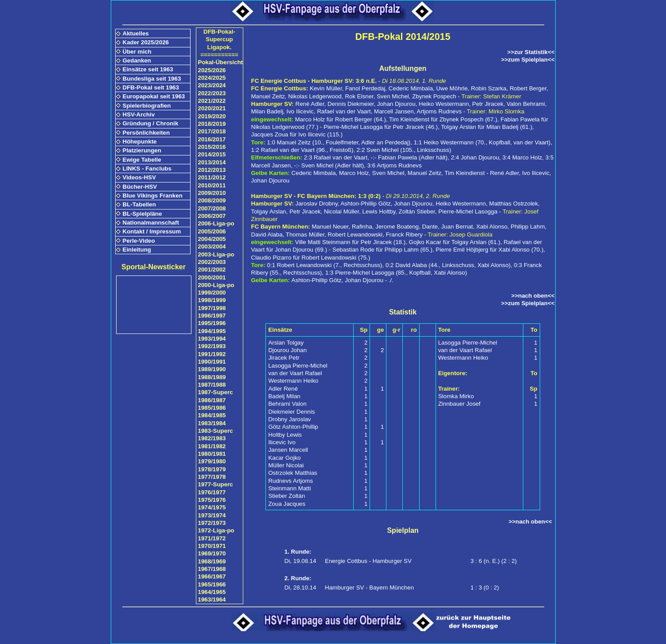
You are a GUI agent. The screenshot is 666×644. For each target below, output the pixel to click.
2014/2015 (212, 154)
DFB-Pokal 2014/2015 (403, 37)
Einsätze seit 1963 (148, 69)
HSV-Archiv (139, 114)
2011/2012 (212, 177)
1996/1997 (212, 316)
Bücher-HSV (140, 187)
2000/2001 (212, 277)
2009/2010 (212, 193)
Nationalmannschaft (151, 223)
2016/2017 (212, 139)
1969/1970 (212, 553)
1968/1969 (212, 561)
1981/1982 (212, 446)
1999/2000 (212, 293)
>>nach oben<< (533, 296)
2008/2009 (212, 200)
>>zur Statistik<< (531, 52)
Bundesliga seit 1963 (152, 79)
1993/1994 (212, 339)
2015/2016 (212, 147)
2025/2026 (212, 70)
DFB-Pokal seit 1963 (151, 87)
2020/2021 (212, 108)
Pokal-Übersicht (220, 62)
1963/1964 (212, 599)
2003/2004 (212, 246)
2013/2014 (212, 162)
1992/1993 (212, 346)
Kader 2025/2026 (146, 42)
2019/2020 (212, 116)
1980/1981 (212, 454)
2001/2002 (212, 270)
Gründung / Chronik (151, 123)
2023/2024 (212, 85)
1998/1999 (212, 300)
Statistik (403, 312)
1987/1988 (212, 385)
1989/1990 (212, 369)
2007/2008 (212, 208)
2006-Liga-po (216, 223)
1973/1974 (212, 515)
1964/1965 (212, 592)
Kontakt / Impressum (152, 231)
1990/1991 (212, 362)
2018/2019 (212, 124)
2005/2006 (212, 231)
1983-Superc (216, 431)
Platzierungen (142, 150)
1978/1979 (212, 469)
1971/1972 (212, 538)
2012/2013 (212, 170)
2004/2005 (212, 239)
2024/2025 (212, 78)
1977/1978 (212, 477)
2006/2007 (212, 216)
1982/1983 (212, 438)
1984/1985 (212, 415)
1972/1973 (212, 523)
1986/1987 (212, 400)
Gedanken (137, 60)
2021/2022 (212, 101)
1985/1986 (212, 408)
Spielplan (403, 530)
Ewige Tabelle (142, 160)
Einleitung (137, 250)
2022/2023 (212, 93)
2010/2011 (212, 185)
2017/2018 (212, 131)
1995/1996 (212, 323)
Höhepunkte (140, 142)
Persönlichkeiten (146, 133)
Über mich (137, 52)
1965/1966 (212, 584)
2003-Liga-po (216, 254)
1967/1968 (212, 569)
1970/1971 (212, 546)
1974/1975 (212, 507)
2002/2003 (212, 262)
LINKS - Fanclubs (147, 169)
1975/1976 (212, 500)
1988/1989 (212, 377)
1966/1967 (212, 576)
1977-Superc (216, 484)
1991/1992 (212, 354)
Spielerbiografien (147, 106)
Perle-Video (139, 241)
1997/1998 (212, 308)
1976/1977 (212, 492)
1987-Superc (216, 392)
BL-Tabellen (139, 204)
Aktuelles (136, 33)
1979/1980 (212, 461)
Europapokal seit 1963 (154, 96)
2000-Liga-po (216, 285)
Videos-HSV (139, 177)
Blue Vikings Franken (153, 196)
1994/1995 (212, 331)
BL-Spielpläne (142, 214)
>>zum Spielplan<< (528, 60)
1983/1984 (212, 423)
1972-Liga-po (216, 530)
